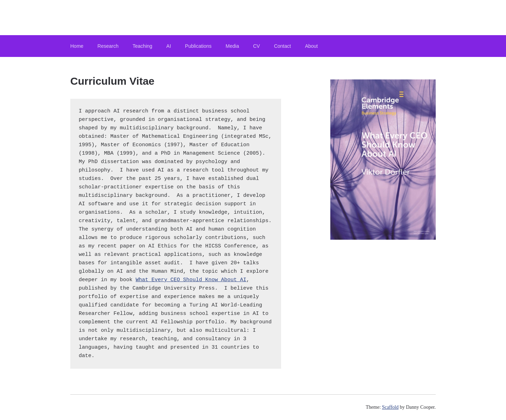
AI (168, 46)
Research (108, 46)
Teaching (142, 46)
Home (77, 46)
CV (256, 46)
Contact (283, 46)
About (312, 46)
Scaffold (390, 407)
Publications (199, 46)
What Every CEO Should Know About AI (191, 280)
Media (232, 46)
